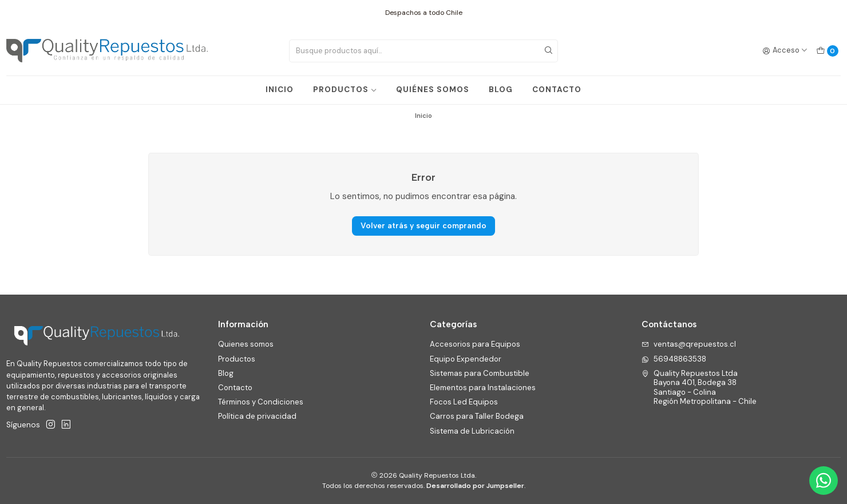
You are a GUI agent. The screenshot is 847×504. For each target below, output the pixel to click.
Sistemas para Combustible (480, 373)
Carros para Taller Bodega (477, 416)
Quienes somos (246, 344)
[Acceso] (785, 51)
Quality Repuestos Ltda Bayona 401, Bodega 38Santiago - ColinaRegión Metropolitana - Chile (699, 387)
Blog (226, 373)
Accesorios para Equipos (475, 344)
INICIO (280, 90)
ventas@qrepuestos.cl (689, 344)
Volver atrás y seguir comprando (423, 225)
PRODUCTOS (345, 90)
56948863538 (674, 359)
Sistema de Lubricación (472, 431)
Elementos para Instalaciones (483, 388)
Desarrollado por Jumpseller (475, 486)
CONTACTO (557, 90)
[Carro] (827, 51)
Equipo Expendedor (466, 359)
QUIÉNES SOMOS (433, 90)
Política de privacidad (257, 416)
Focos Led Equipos (464, 402)
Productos (237, 359)
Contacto (235, 388)
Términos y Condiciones (261, 402)
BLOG (501, 90)
